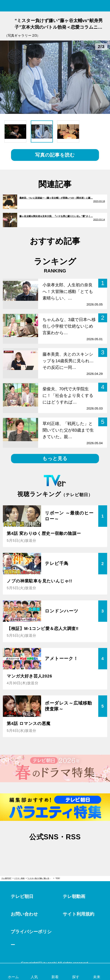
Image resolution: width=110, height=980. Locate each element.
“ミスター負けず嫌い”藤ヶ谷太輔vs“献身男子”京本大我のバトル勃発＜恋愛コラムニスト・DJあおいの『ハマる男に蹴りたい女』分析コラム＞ (41, 878)
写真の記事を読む (55, 155)
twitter (41, 851)
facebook (55, 851)
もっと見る (55, 458)
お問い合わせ (24, 914)
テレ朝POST (55, 6)
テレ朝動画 (74, 896)
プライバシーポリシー (31, 938)
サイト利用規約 (78, 914)
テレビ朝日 (22, 896)
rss (69, 851)
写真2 (58, 878)
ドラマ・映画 (19, 878)
